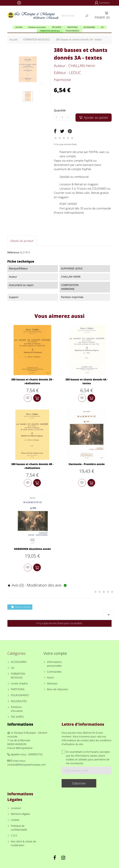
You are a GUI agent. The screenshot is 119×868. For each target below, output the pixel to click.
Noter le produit (20, 607)
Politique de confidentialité (19, 828)
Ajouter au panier (93, 117)
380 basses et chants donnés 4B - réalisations (32, 466)
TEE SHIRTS (17, 717)
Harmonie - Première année (87, 464)
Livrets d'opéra (19, 684)
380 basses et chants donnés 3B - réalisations (32, 381)
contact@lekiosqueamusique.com (27, 765)
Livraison (16, 808)
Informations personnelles (54, 664)
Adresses (52, 684)
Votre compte (55, 653)
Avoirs (51, 678)
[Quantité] (62, 117)
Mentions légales (20, 814)
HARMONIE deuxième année (32, 549)
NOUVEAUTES (19, 701)
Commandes (54, 672)
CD (13, 668)
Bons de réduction (58, 689)
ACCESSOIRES (19, 662)
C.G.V (14, 836)
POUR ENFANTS (20, 695)
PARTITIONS (18, 689)
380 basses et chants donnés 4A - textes (87, 381)
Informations (20, 724)
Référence (13, 253)
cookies (15, 820)
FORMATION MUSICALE (18, 676)
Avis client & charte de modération (24, 843)
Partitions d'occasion (17, 709)
